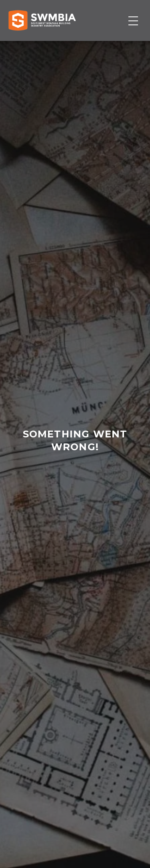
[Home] (42, 20)
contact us (75, 486)
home (70, 486)
